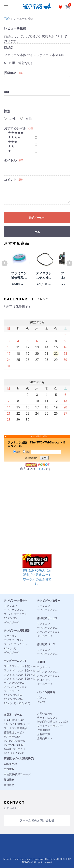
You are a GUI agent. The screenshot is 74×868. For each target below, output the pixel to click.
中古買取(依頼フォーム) (18, 774)
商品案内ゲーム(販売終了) (19, 758)
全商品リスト (45, 738)
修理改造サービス (47, 618)
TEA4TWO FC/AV (14, 720)
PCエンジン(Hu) (13, 695)
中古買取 (9, 769)
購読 (17, 452)
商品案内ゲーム (13, 715)
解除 (27, 452)
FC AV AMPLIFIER (14, 745)
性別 (7, 111)
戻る (37, 232)
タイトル (10, 160)
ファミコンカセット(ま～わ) (20, 679)
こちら (40, 469)
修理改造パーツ (46, 644)
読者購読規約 (31, 458)
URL (7, 92)
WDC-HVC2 (10, 764)
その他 (41, 702)
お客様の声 (44, 734)
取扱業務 (9, 780)
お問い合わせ (45, 714)
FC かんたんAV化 (14, 753)
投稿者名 (10, 73)
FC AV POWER (12, 737)
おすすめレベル (15, 128)
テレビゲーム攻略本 (49, 601)
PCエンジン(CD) (13, 699)
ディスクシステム (14, 610)
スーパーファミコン (15, 614)
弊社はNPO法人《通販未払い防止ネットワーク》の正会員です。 (37, 572)
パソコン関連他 (46, 692)
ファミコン (10, 606)
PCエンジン (11, 618)
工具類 (41, 662)
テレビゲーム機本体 (15, 601)
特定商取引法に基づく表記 (52, 722)
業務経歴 (9, 785)
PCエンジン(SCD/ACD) (17, 703)
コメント (10, 180)
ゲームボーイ (12, 622)
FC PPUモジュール (15, 741)
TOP (7, 19)
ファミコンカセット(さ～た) (20, 670)
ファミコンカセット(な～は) (20, 675)
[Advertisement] (37, 516)
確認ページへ (37, 218)
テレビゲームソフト (15, 661)
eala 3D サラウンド (15, 749)
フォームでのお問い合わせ (37, 821)
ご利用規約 (44, 730)
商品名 (9, 48)
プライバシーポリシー (50, 726)
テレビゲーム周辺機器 (17, 631)
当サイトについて (47, 718)
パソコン (42, 698)
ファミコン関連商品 (15, 728)
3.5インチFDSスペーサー (18, 724)
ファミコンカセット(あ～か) (20, 666)
